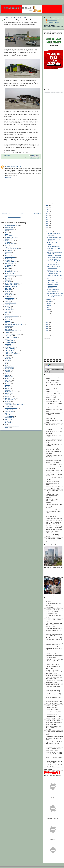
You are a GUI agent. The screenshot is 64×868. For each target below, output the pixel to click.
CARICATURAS (8, 250)
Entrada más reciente (6, 214)
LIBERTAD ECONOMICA (11, 337)
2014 (47, 230)
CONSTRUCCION (9, 265)
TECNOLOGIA (8, 406)
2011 (47, 327)
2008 (47, 333)
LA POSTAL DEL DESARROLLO (13, 334)
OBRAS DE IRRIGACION (53, 819)
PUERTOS (7, 383)
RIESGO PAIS (8, 393)
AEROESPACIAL (9, 227)
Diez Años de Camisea (53, 282)
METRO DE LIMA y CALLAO (12, 354)
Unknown (8, 166)
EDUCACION (8, 282)
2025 (47, 207)
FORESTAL (7, 305)
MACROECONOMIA (10, 342)
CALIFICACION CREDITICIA (12, 249)
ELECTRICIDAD (9, 288)
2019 (47, 220)
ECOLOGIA (7, 278)
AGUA (6, 234)
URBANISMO (8, 423)
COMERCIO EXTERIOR (11, 262)
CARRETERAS (8, 252)
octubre (49, 301)
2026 (47, 205)
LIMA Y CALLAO (9, 341)
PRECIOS (7, 375)
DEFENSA (7, 268)
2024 (47, 209)
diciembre (50, 232)
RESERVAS (8, 390)
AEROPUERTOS (9, 229)
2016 (47, 226)
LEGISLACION (8, 336)
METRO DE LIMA (9, 352)
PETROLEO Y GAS (9, 367)
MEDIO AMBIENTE (9, 349)
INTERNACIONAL (9, 326)
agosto (49, 306)
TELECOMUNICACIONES (11, 408)
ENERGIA (7, 293)
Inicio (22, 214)
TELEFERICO (8, 410)
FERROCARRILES (9, 300)
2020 (47, 218)
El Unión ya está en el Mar (54, 246)
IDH (6, 314)
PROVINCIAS (8, 379)
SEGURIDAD (8, 401)
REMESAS (7, 388)
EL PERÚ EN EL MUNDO (11, 285)
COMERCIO (33, 158)
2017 (47, 224)
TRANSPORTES (9, 416)
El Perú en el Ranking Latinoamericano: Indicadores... (52, 286)
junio (49, 310)
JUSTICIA (7, 332)
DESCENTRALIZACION (10, 272)
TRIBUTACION (8, 419)
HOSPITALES (8, 311)
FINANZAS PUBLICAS (10, 303)
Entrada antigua (37, 214)
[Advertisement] (10, 209)
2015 (47, 228)
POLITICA (7, 374)
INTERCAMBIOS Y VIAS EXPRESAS (14, 324)
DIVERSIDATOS (9, 277)
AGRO (6, 232)
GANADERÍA (8, 308)
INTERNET (7, 328)
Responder (8, 177)
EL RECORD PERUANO (11, 287)
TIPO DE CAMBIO (9, 411)
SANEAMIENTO (9, 397)
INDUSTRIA (8, 319)
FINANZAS (7, 301)
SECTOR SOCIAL (9, 400)
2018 (47, 222)
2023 (47, 211)
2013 (47, 323)
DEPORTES (8, 270)
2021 (47, 216)
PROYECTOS (8, 380)
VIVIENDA (7, 428)
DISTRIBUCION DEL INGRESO (12, 275)
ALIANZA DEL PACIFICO (11, 237)
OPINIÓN (7, 362)
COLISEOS (7, 259)
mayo (49, 312)
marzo (49, 316)
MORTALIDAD (8, 357)
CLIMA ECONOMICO (10, 257)
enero (49, 320)
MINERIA (7, 356)
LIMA (38, 158)
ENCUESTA (8, 292)
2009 (47, 331)
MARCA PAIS (8, 344)
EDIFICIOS (7, 280)
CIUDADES (7, 255)
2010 (47, 329)
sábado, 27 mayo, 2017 (17, 166)
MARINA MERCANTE (10, 347)
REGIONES (7, 387)
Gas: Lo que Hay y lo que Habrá (55, 293)
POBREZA (7, 372)
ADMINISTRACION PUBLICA (12, 226)
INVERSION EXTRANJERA (11, 331)
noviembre (50, 299)
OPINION (7, 360)
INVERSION (8, 329)
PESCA (6, 365)
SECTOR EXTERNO (10, 398)
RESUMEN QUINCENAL (11, 392)
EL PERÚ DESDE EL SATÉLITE (12, 283)
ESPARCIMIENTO (9, 295)
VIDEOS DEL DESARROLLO (12, 426)
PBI (5, 364)
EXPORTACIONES (9, 298)
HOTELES (7, 313)
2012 (47, 325)
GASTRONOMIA (9, 310)
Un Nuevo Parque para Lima (54, 237)
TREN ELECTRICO (9, 418)
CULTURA (7, 267)
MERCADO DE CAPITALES (11, 351)
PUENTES (7, 382)
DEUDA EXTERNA (9, 273)
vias (6, 424)
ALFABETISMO (8, 236)
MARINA (7, 346)
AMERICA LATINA (9, 241)
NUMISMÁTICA (8, 359)
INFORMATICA (8, 323)
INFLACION (7, 321)
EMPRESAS (8, 290)
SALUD (6, 395)
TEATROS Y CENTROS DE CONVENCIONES (16, 405)
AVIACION (7, 242)
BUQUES (7, 247)
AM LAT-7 (7, 239)
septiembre (50, 304)
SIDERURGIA (8, 403)
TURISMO (7, 421)
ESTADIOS (7, 296)
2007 (47, 335)
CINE (6, 254)
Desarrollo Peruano (52, 20)
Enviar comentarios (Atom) (14, 217)
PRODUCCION (8, 377)
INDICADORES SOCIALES (11, 316)
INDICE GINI (8, 318)
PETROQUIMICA (9, 369)
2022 (47, 214)
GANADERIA (8, 306)
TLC (6, 413)
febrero (49, 318)
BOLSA (6, 245)
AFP (6, 231)
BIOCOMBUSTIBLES (10, 244)
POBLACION (8, 370)
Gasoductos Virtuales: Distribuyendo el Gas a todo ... (55, 275)
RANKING (7, 385)
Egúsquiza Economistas (53, 22)
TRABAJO (7, 415)
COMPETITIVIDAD (9, 264)
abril (49, 314)
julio (49, 308)
